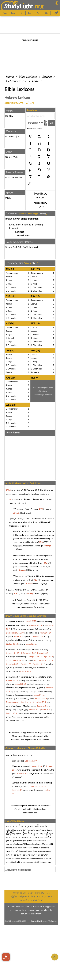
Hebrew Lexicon (16, 81)
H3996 (29, 570)
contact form (36, 914)
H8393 (36, 584)
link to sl (38, 900)
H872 (23, 513)
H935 (14, 157)
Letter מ (37, 81)
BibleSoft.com (43, 740)
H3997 (38, 593)
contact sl (44, 896)
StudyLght (19, 6)
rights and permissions (23, 896)
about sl (25, 900)
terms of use (19, 893)
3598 (18, 247)
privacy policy (38, 893)
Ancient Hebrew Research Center (35, 604)
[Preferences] (57, 13)
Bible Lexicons (28, 77)
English (47, 77)
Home (10, 77)
